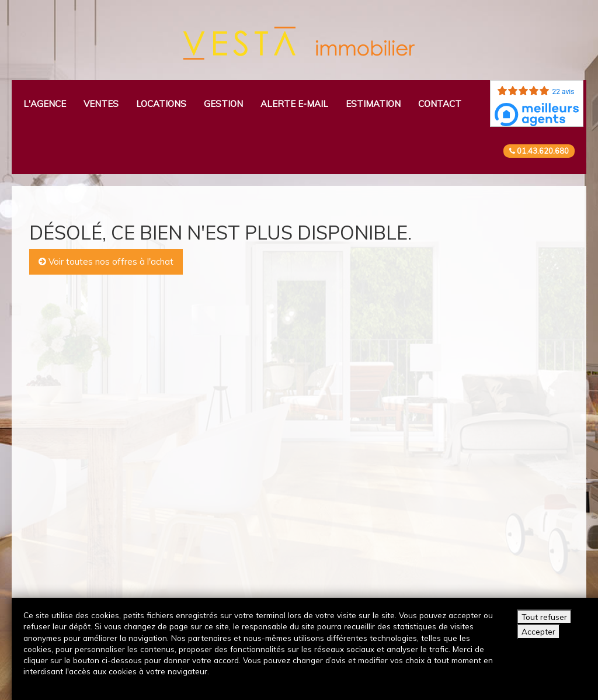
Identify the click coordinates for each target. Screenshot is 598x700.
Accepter (538, 631)
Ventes (101, 104)
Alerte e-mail (294, 104)
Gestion (223, 104)
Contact (440, 104)
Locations (161, 104)
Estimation (373, 104)
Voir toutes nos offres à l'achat (106, 261)
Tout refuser (544, 617)
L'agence (45, 104)
